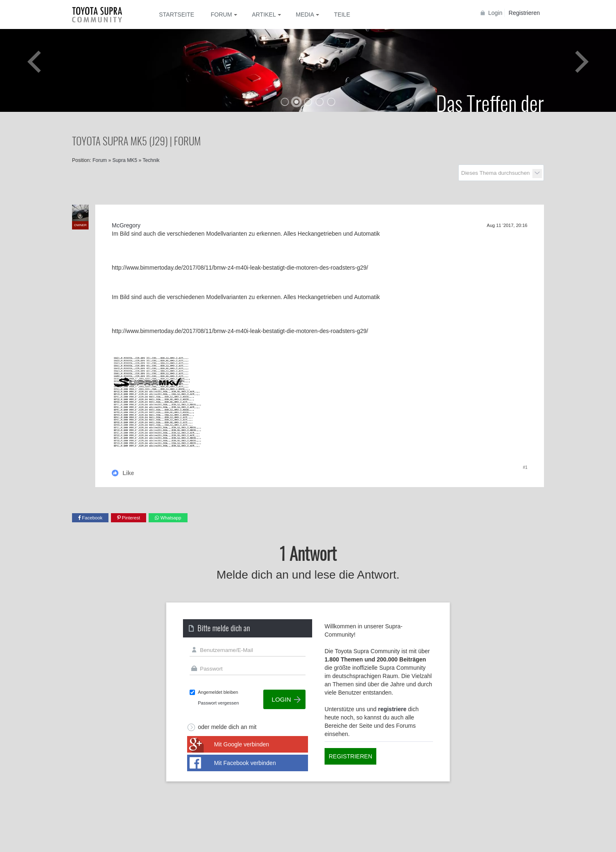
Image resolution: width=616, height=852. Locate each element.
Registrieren (524, 13)
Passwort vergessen (218, 703)
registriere (392, 709)
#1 (525, 467)
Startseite (177, 14)
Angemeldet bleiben (218, 692)
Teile (342, 14)
